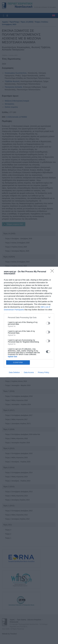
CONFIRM (18, 362)
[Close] (53, 272)
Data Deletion (14, 372)
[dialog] (29, 322)
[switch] (48, 323)
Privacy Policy (43, 372)
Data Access (29, 372)
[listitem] (29, 317)
